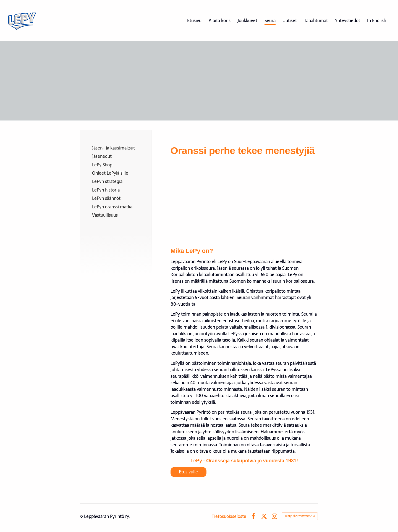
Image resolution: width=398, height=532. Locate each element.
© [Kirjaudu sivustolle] (82, 516)
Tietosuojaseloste (229, 516)
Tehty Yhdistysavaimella (300, 516)
